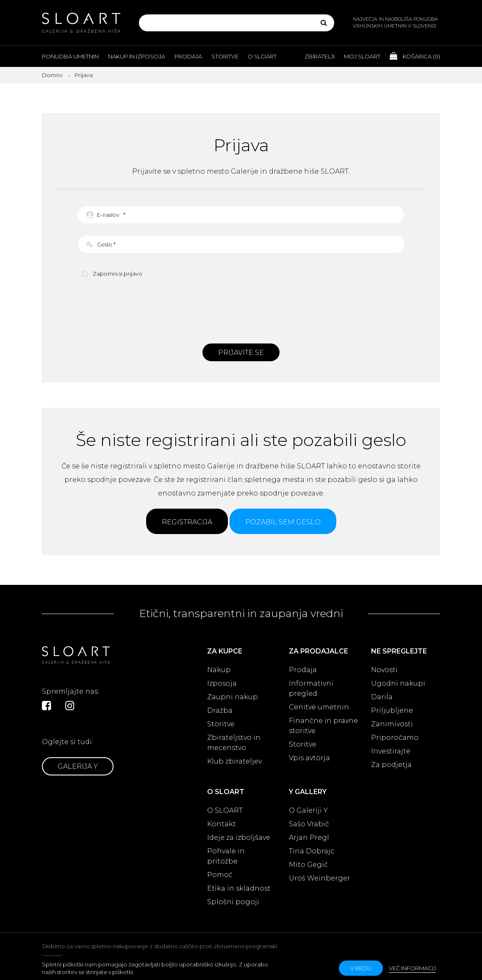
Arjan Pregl (309, 837)
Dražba (220, 710)
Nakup (219, 670)
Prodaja (188, 56)
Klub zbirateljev (234, 761)
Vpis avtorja (309, 758)
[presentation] (241, 310)
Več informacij (412, 968)
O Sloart (262, 56)
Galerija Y (78, 766)
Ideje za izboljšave (239, 837)
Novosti (384, 670)
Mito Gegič (308, 865)
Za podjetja (391, 765)
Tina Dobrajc (312, 851)
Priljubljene (392, 710)
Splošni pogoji (233, 902)
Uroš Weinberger (320, 878)
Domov (52, 75)
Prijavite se (241, 353)
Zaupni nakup (233, 697)
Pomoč (220, 875)
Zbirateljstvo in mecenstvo (234, 743)
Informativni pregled (311, 688)
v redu (361, 968)
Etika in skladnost (239, 888)
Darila (382, 697)
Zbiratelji (320, 56)
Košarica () (415, 56)
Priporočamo (395, 738)
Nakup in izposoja (137, 56)
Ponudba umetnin (70, 56)
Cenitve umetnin (319, 707)
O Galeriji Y (308, 810)
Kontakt (222, 824)
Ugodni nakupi (398, 683)
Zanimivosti (392, 724)
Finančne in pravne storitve (323, 726)
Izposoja (222, 683)
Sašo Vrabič (309, 824)
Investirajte (391, 751)
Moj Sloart (362, 56)
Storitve (225, 56)
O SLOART (225, 810)
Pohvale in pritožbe (226, 856)
